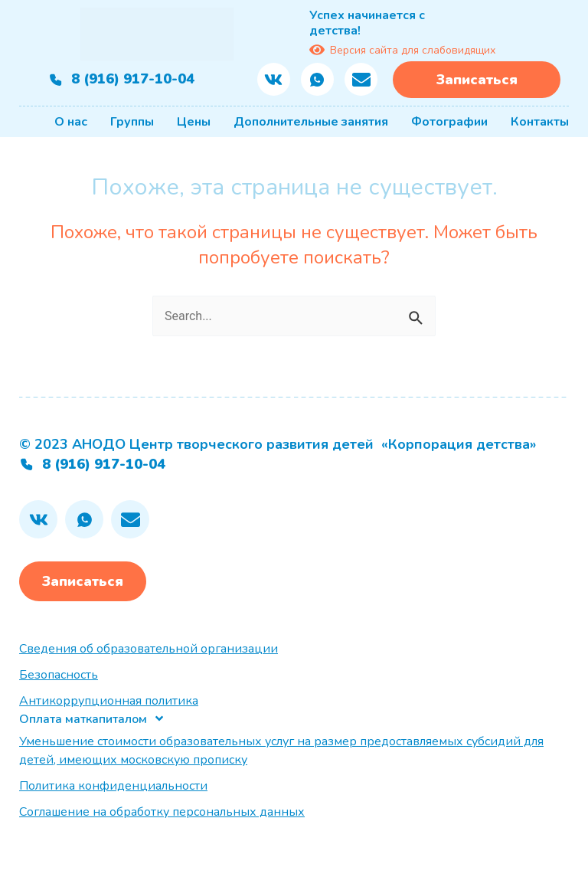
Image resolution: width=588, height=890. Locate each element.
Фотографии (449, 122)
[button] (92, 719)
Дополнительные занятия (311, 122)
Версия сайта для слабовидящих (402, 50)
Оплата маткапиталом (83, 719)
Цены (194, 122)
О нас (71, 122)
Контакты (540, 122)
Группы (132, 122)
